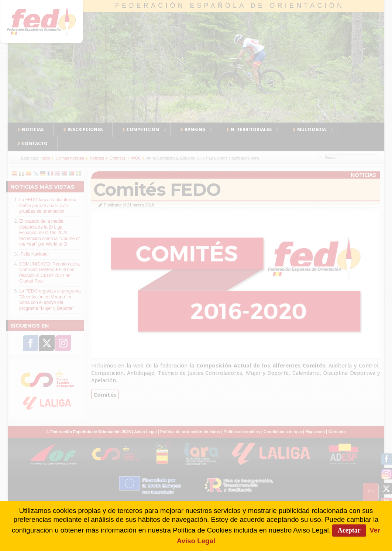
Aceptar (349, 530)
